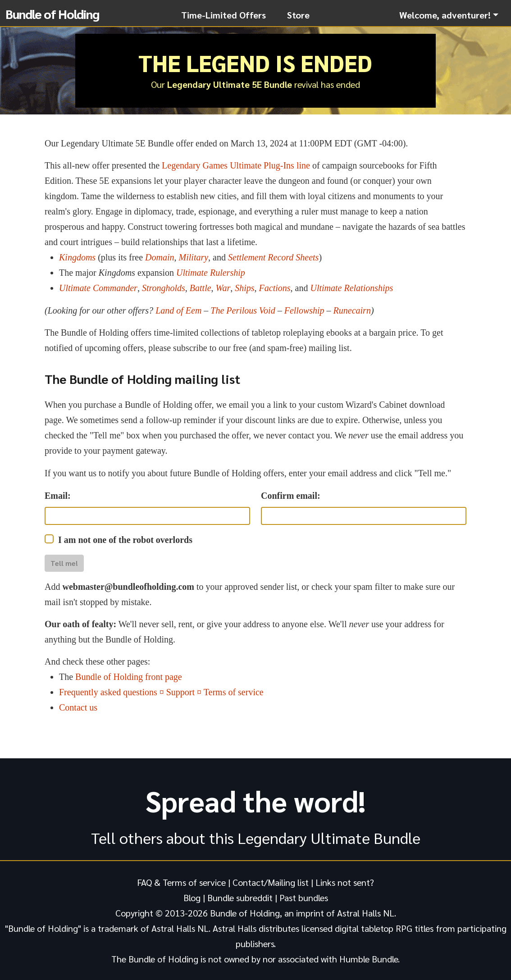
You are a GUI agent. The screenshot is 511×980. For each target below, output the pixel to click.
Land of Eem (178, 310)
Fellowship (304, 310)
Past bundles (304, 898)
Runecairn (352, 310)
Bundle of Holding (52, 14)
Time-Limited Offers (224, 15)
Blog (192, 898)
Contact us (78, 707)
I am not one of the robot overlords (125, 540)
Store (298, 15)
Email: (58, 496)
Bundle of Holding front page (129, 677)
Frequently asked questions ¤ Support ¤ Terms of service (161, 692)
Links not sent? (345, 882)
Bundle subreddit (240, 898)
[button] (449, 15)
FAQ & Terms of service (181, 882)
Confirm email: (291, 496)
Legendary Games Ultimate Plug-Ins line (236, 165)
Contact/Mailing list (271, 882)
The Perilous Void (243, 310)
